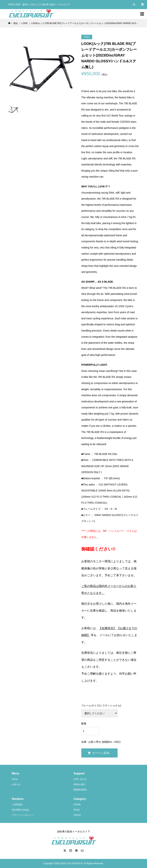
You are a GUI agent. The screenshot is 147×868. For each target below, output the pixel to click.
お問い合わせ (80, 779)
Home (15, 779)
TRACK (77, 815)
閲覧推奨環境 (80, 790)
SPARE (77, 805)
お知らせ (16, 784)
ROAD (77, 810)
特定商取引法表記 (21, 810)
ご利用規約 (17, 805)
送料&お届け (80, 784)
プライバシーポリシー (23, 815)
